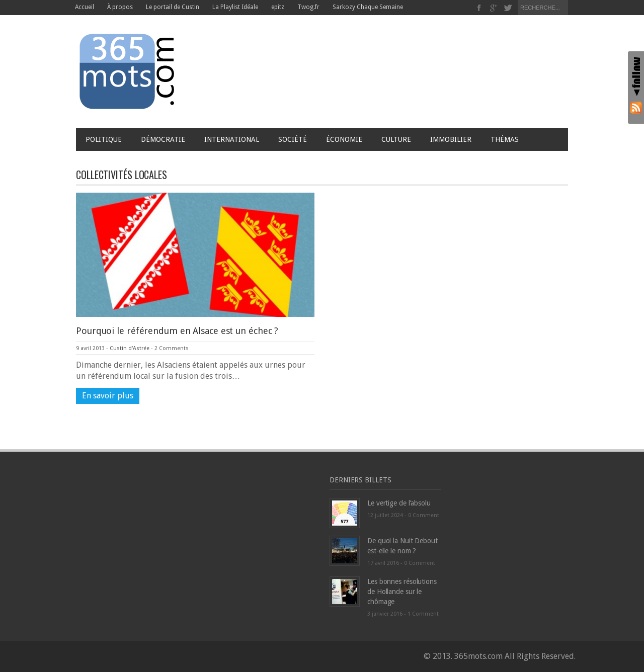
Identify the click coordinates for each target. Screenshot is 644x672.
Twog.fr (308, 7)
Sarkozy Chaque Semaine (368, 7)
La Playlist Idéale (235, 7)
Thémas (507, 139)
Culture (396, 139)
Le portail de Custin (173, 7)
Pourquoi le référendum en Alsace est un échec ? (177, 331)
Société (293, 139)
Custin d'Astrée (130, 348)
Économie (344, 139)
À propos (120, 7)
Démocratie (163, 139)
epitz (278, 7)
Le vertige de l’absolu (399, 503)
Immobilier (451, 139)
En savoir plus (108, 396)
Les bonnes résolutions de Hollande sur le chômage (402, 592)
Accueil (85, 7)
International (232, 139)
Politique (104, 139)
